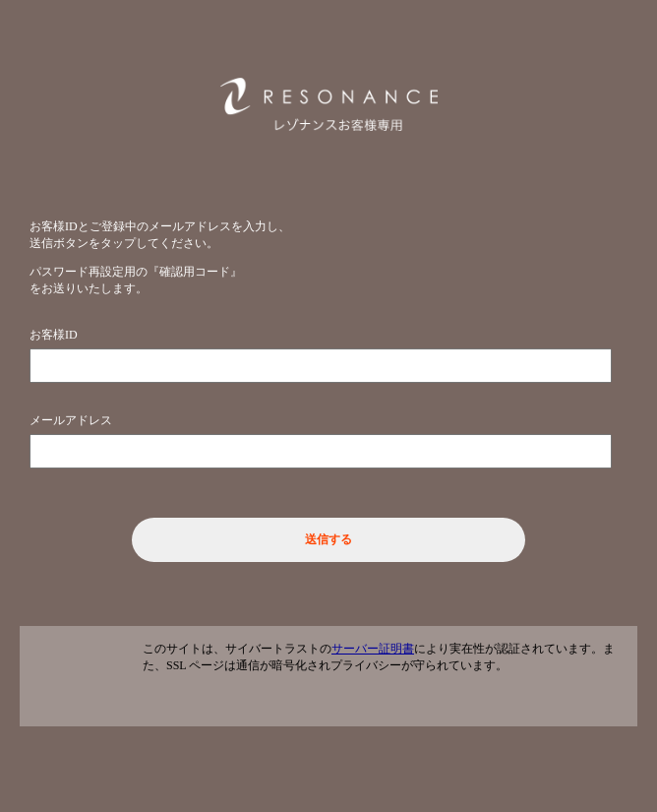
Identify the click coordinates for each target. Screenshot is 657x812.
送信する (328, 539)
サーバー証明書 (373, 649)
